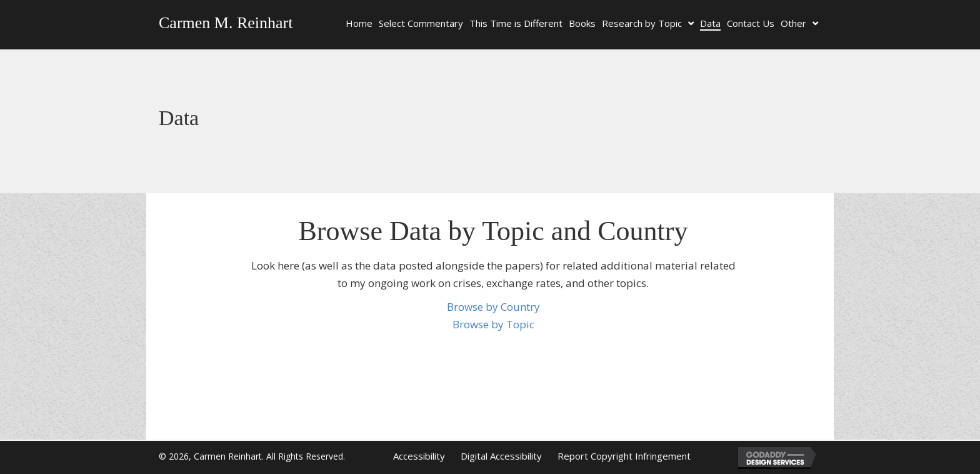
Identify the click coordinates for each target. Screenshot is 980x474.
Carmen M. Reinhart (226, 23)
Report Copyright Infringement (624, 456)
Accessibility (419, 456)
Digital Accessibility (501, 456)
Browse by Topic (493, 324)
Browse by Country (493, 307)
